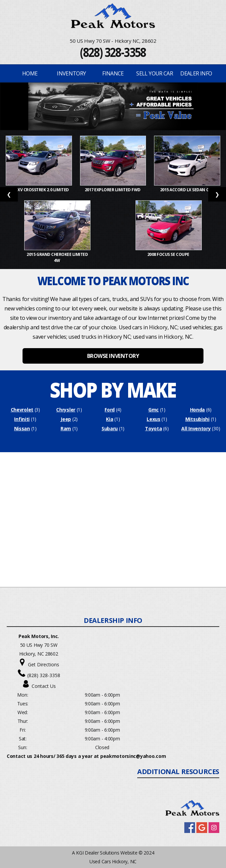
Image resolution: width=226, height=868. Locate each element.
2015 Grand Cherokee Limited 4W (57, 257)
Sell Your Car (155, 73)
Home (30, 73)
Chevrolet (22, 410)
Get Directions (44, 664)
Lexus (154, 419)
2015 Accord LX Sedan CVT (187, 190)
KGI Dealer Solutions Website (107, 853)
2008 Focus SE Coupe (169, 254)
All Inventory (196, 428)
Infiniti (22, 419)
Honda (198, 410)
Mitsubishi (197, 419)
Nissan (22, 428)
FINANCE (113, 73)
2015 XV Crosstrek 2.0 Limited (39, 190)
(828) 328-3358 (113, 52)
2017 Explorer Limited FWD (113, 190)
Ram (66, 428)
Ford (110, 410)
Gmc (154, 410)
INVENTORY (71, 73)
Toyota (153, 428)
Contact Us (44, 686)
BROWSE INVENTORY (113, 356)
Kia (109, 419)
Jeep (66, 419)
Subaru (110, 428)
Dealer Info (196, 73)
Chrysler (66, 410)
